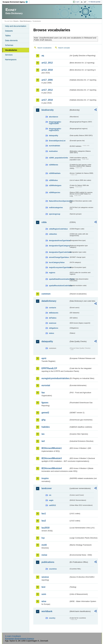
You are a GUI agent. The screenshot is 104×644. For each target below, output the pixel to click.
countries (53, 569)
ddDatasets (54, 313)
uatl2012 (52, 505)
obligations (53, 328)
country (52, 618)
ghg (43, 420)
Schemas (9, 45)
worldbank (47, 611)
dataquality (53, 135)
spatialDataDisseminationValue (59, 279)
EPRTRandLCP (49, 368)
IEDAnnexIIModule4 (52, 468)
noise (44, 555)
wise (44, 601)
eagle (51, 500)
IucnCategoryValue (57, 262)
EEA (16, 2)
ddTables (53, 318)
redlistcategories (56, 207)
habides (45, 427)
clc (50, 495)
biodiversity (48, 110)
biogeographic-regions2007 (55, 123)
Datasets (9, 31)
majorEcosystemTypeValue (59, 267)
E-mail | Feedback (13, 636)
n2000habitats (55, 173)
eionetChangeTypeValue (59, 257)
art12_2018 (47, 70)
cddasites (53, 234)
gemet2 (45, 413)
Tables (8, 36)
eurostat (46, 385)
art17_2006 (47, 80)
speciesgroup (55, 214)
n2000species (55, 192)
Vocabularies (11, 50)
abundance (53, 117)
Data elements (11, 40)
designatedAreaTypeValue (59, 240)
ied (43, 441)
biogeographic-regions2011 (55, 129)
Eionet (16, 21)
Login (77, 2)
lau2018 (45, 528)
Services (9, 55)
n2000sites (53, 180)
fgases (45, 403)
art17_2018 (47, 100)
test (43, 587)
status (51, 333)
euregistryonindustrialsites (55, 378)
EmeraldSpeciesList (57, 141)
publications (48, 562)
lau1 (44, 514)
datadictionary (49, 301)
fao (43, 393)
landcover (47, 488)
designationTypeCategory (59, 246)
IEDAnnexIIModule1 (52, 448)
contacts (52, 308)
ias (43, 434)
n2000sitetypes (55, 185)
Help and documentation (16, 26)
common (46, 294)
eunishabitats (55, 146)
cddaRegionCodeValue (58, 229)
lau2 (44, 521)
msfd (44, 545)
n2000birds (53, 165)
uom (44, 594)
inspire (45, 478)
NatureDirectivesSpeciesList (59, 201)
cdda (44, 222)
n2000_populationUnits (58, 158)
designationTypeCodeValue (59, 252)
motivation (53, 151)
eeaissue (53, 323)
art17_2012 (47, 90)
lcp (43, 538)
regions (52, 273)
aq (43, 56)
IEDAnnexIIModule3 (52, 458)
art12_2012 (47, 63)
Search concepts (64, 48)
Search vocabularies (44, 48)
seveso (45, 577)
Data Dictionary (25, 21)
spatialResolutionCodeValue (59, 286)
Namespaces (11, 60)
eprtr (44, 358)
